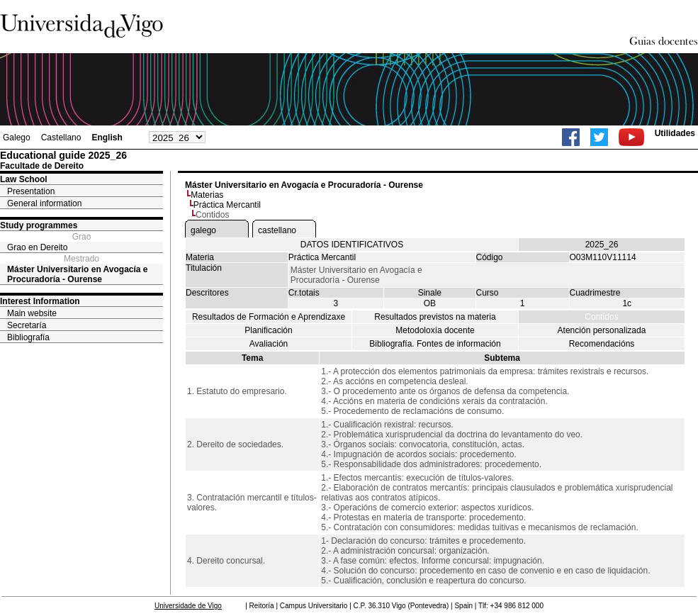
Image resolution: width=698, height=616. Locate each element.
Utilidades (675, 133)
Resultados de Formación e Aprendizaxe (269, 317)
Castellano (61, 138)
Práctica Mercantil (227, 205)
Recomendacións (602, 344)
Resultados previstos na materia (435, 317)
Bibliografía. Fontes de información (435, 344)
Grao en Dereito (37, 247)
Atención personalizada (602, 330)
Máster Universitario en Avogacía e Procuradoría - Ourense (78, 274)
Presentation (31, 191)
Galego (17, 138)
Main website (32, 313)
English (107, 138)
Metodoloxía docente (435, 330)
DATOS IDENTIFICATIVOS (352, 245)
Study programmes (39, 225)
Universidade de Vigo (188, 606)
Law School (24, 179)
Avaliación (269, 344)
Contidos (601, 317)
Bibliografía (28, 337)
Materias (207, 195)
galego (203, 230)
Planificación (268, 330)
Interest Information (40, 301)
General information (44, 203)
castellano (277, 230)
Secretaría (27, 325)
